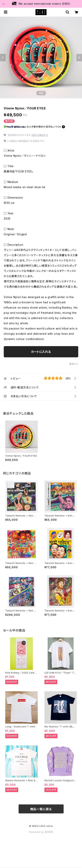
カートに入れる (41, 352)
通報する (74, 364)
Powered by (41, 832)
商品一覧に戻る (41, 809)
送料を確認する (40, 135)
